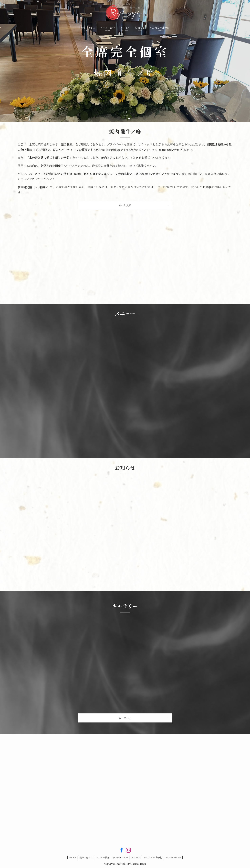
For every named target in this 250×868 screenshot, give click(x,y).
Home (73, 857)
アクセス (136, 857)
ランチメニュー (120, 857)
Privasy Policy (173, 857)
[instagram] (128, 850)
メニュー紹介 (103, 857)
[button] (121, 118)
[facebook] (122, 850)
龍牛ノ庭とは (86, 857)
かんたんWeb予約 (153, 857)
